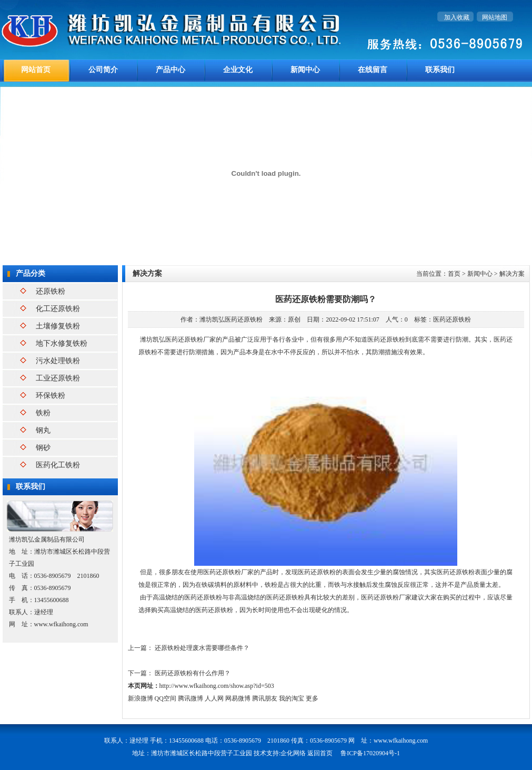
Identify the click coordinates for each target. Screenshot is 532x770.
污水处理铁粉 (58, 361)
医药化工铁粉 (58, 465)
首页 (454, 274)
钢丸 (43, 430)
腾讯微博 (190, 698)
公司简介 (103, 70)
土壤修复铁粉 (58, 326)
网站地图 (495, 17)
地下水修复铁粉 (62, 343)
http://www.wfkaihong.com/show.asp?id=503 (217, 686)
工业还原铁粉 (58, 378)
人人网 (214, 698)
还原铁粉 (51, 291)
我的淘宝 (292, 698)
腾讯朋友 (265, 698)
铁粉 (43, 413)
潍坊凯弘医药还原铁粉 (231, 319)
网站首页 (36, 70)
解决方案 (512, 274)
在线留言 (373, 70)
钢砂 (43, 448)
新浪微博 (140, 698)
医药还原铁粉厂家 (228, 572)
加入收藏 (457, 17)
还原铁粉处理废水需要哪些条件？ (202, 648)
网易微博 (238, 698)
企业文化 (238, 70)
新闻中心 (305, 70)
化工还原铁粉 (58, 309)
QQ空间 (165, 698)
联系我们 (440, 70)
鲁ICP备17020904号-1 (370, 753)
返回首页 (320, 753)
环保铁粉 (51, 396)
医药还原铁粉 (452, 319)
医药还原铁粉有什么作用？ (193, 673)
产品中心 (170, 70)
